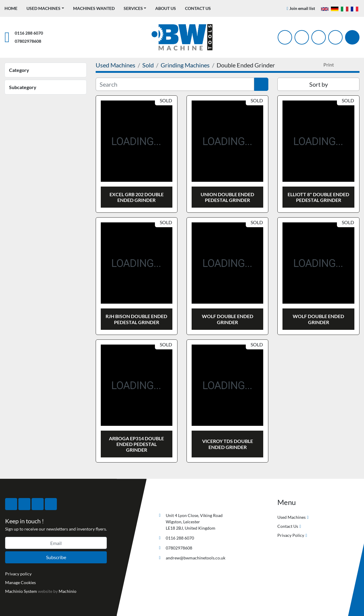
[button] (45, 8)
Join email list (302, 8)
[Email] (56, 543)
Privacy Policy (291, 535)
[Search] (352, 37)
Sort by (319, 84)
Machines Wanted (94, 8)
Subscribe (56, 557)
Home (11, 8)
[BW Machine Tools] (176, 501)
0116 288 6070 (29, 33)
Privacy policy (18, 574)
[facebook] (285, 37)
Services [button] (133, 8)
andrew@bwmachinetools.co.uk (196, 558)
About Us (166, 8)
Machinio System (21, 591)
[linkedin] (335, 37)
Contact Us (198, 8)
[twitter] (302, 37)
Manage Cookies (20, 582)
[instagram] (319, 37)
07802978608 (28, 41)
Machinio (68, 591)
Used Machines (43, 8)
